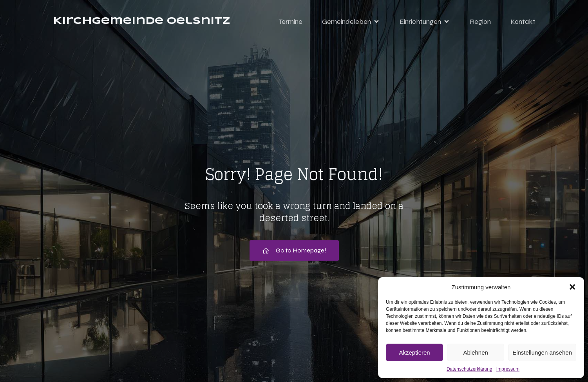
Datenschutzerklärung (469, 369)
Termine (290, 22)
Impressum (508, 369)
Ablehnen (475, 352)
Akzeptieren (414, 352)
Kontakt (523, 22)
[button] (572, 287)
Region (480, 22)
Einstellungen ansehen (542, 352)
